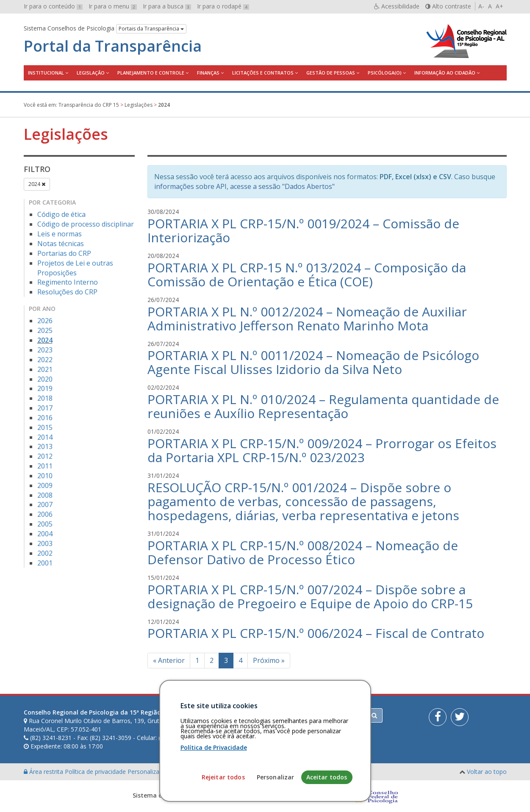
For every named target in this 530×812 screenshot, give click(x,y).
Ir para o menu (113, 6)
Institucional (46, 73)
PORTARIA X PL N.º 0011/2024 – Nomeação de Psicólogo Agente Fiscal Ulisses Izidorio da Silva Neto (313, 362)
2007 (45, 504)
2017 (45, 408)
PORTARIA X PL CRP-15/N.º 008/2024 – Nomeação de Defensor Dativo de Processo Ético (303, 552)
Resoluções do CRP (67, 292)
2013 (45, 446)
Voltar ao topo (487, 772)
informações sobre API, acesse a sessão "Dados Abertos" (244, 186)
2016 (45, 418)
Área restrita (44, 772)
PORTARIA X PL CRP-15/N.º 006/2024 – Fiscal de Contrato (316, 633)
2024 (37, 184)
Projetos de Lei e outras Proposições (75, 268)
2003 (45, 543)
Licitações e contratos (263, 73)
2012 (45, 456)
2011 (45, 466)
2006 (45, 514)
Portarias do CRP (64, 253)
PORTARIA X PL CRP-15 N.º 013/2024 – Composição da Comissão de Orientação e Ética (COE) (307, 274)
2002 (45, 553)
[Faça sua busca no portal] (298, 715)
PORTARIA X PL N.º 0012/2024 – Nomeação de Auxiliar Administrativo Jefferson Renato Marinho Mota (307, 319)
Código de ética (61, 214)
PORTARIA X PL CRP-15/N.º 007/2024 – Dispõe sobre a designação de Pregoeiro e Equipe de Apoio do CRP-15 (310, 596)
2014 (45, 437)
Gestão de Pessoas (331, 73)
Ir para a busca (167, 6)
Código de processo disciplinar (86, 224)
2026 (45, 321)
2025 (45, 330)
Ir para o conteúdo (53, 6)
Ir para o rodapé (223, 6)
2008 (45, 495)
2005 (45, 524)
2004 (45, 534)
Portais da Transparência (151, 29)
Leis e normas (60, 234)
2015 (45, 427)
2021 (45, 369)
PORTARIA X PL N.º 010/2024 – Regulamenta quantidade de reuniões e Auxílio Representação (323, 406)
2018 (45, 398)
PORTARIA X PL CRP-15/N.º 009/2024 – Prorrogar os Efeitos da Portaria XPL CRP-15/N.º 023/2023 (322, 450)
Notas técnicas (61, 244)
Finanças (208, 73)
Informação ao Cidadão (445, 73)
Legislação (91, 73)
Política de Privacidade (214, 788)
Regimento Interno (68, 282)
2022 (45, 360)
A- (481, 6)
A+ (499, 6)
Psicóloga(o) (385, 73)
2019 (45, 388)
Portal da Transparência (113, 46)
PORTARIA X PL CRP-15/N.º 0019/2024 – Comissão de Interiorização (303, 230)
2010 (45, 476)
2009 (45, 485)
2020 (45, 379)
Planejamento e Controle (151, 73)
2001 (45, 563)
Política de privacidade (96, 772)
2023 (45, 350)
